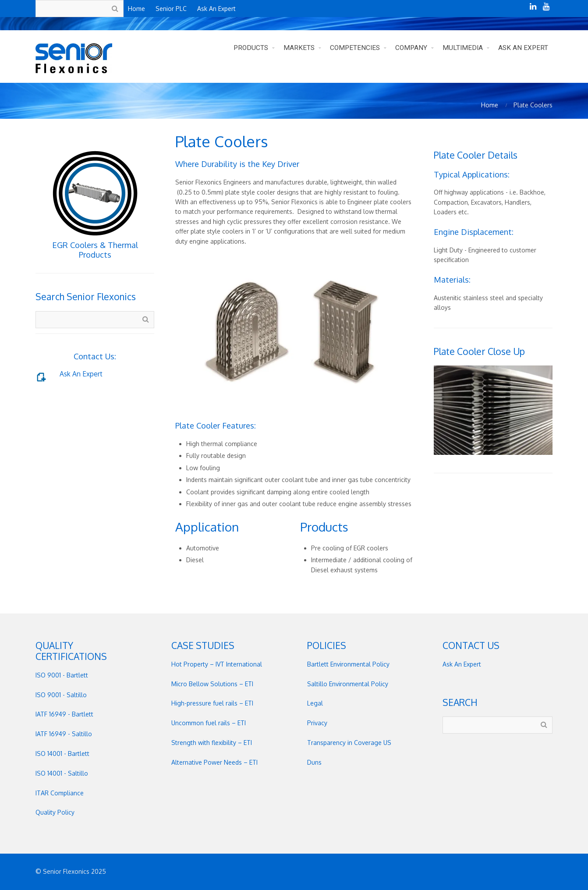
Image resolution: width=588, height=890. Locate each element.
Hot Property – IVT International (217, 664)
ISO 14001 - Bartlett (62, 753)
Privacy (317, 723)
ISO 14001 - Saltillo (62, 773)
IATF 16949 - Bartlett (64, 714)
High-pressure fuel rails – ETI (212, 703)
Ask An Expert (81, 374)
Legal (315, 703)
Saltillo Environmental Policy (348, 684)
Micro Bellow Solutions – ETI (212, 684)
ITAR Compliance (60, 793)
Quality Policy (55, 812)
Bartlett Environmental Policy (348, 664)
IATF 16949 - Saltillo (64, 734)
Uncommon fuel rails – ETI (209, 723)
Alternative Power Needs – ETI (214, 762)
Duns (314, 762)
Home (490, 105)
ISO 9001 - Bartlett (62, 675)
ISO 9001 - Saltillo (61, 695)
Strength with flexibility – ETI (212, 743)
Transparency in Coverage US (349, 743)
